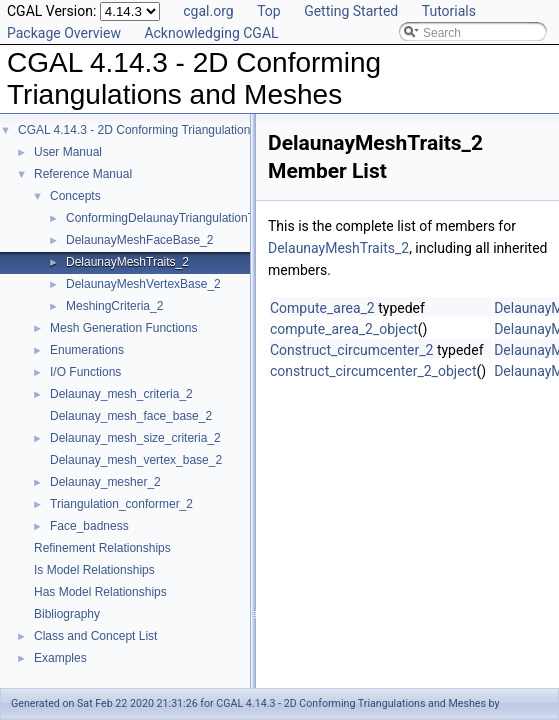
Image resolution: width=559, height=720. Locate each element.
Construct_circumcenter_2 (351, 350)
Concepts (75, 196)
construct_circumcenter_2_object (373, 371)
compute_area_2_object (344, 329)
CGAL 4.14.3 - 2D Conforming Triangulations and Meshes (171, 130)
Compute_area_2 (322, 308)
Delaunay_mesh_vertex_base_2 (136, 460)
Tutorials (449, 11)
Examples (60, 658)
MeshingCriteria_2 (114, 306)
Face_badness (89, 526)
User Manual (68, 152)
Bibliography (67, 614)
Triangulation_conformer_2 (121, 504)
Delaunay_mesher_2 (105, 482)
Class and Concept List (95, 636)
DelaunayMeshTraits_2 (127, 262)
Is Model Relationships (94, 570)
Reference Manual (83, 174)
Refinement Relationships (102, 548)
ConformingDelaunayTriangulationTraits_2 (178, 218)
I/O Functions (85, 372)
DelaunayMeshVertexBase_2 (143, 284)
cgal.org (208, 11)
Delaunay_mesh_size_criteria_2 (135, 438)
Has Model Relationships (100, 592)
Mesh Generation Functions (123, 328)
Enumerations (87, 350)
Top (269, 11)
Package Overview (64, 33)
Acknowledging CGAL (211, 33)
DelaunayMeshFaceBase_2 (139, 240)
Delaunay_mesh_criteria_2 (121, 394)
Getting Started (351, 11)
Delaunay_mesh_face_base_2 (131, 416)
